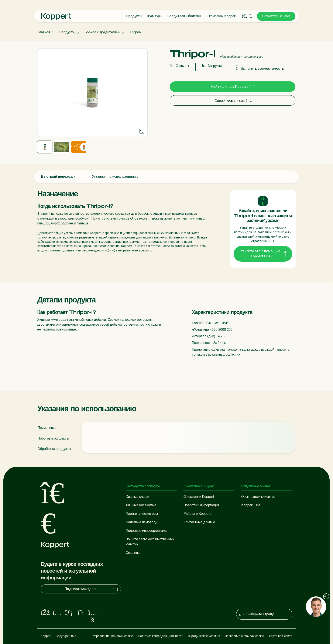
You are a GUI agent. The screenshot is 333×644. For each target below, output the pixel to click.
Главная (44, 32)
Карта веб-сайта (281, 636)
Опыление (134, 553)
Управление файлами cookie (113, 636)
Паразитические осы (142, 514)
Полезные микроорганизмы (147, 531)
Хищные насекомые (141, 505)
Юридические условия (204, 636)
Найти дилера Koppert (233, 87)
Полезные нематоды (142, 522)
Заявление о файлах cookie (245, 636)
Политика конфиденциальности (161, 636)
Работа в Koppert (197, 514)
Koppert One (251, 505)
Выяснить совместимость (259, 69)
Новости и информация (201, 505)
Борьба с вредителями (102, 32)
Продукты (134, 16)
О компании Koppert (221, 16)
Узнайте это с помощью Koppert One (264, 254)
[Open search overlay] (245, 16)
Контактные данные (199, 522)
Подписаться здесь (92, 589)
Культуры (155, 16)
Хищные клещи (137, 497)
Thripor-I (136, 32)
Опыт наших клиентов (258, 497)
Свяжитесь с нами (276, 16)
